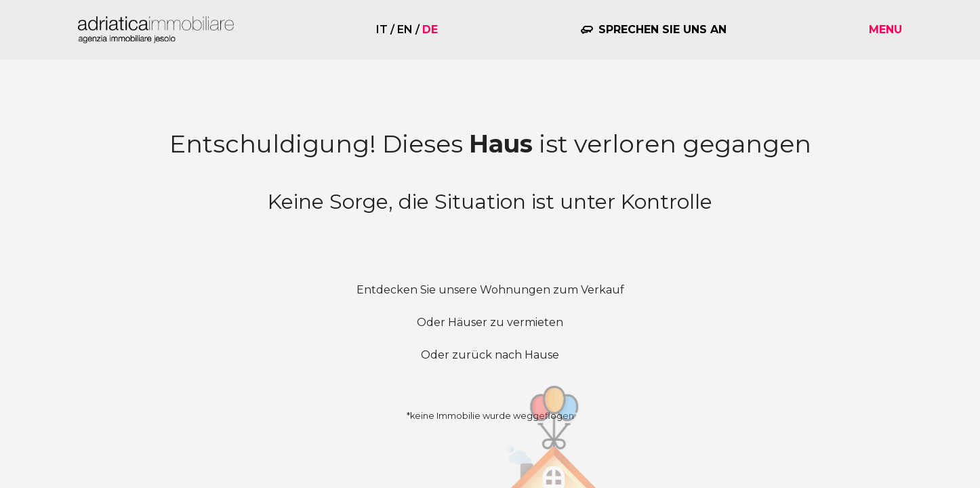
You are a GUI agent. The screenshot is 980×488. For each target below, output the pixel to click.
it (382, 29)
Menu (885, 29)
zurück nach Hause (506, 355)
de (430, 29)
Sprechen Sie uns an (662, 29)
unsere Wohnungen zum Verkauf (531, 290)
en (405, 29)
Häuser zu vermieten (506, 322)
